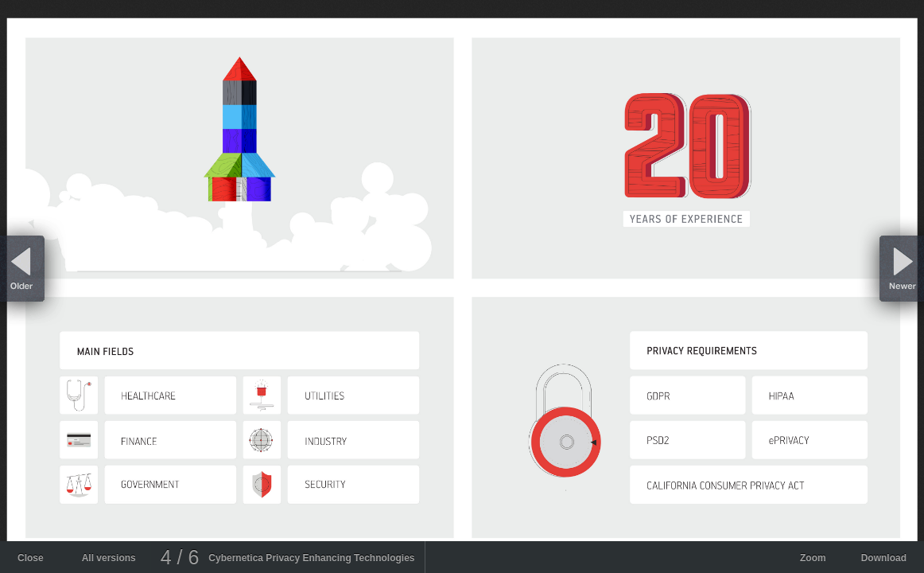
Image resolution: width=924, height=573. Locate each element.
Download (884, 558)
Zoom (813, 558)
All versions (109, 558)
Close (31, 558)
